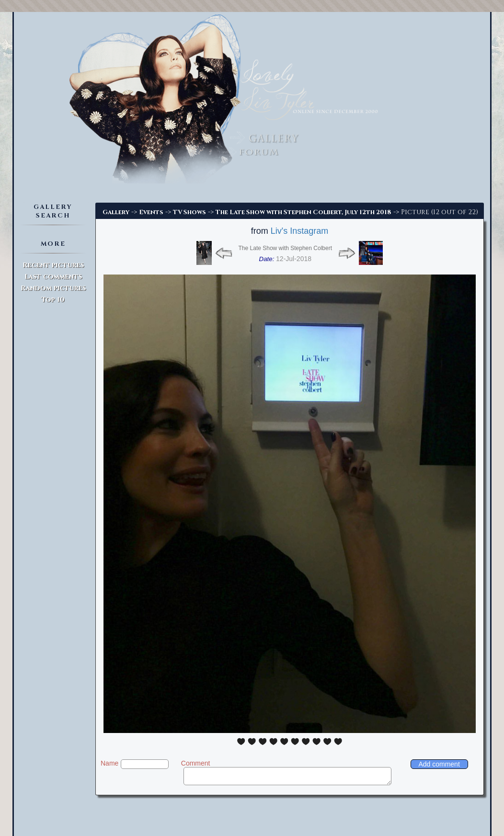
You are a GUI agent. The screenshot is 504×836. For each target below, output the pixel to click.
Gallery (116, 212)
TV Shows (189, 212)
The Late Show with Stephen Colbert (285, 248)
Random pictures (53, 288)
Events (151, 212)
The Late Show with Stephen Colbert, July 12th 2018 (304, 212)
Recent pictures (53, 265)
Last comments (53, 277)
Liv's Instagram (299, 231)
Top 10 (53, 300)
